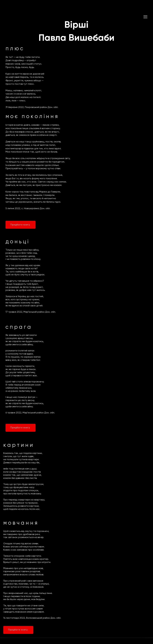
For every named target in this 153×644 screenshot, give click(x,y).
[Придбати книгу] (21, 225)
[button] (145, 17)
